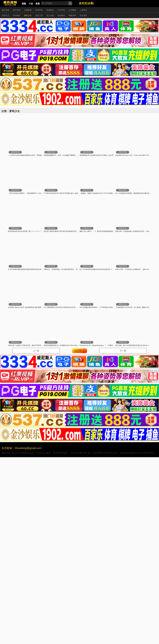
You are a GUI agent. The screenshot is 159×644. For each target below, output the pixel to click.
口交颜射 (72, 10)
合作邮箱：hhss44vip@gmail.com (22, 448)
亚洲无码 (39, 10)
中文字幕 (61, 10)
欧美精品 (17, 15)
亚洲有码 (50, 10)
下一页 (123, 351)
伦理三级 (39, 15)
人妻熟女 (83, 10)
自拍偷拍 (61, 15)
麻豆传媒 (6, 10)
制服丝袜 (72, 15)
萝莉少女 (28, 15)
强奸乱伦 (6, 15)
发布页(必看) (86, 3)
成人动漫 (50, 15)
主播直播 (28, 10)
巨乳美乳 (83, 15)
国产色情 (17, 10)
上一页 (36, 351)
